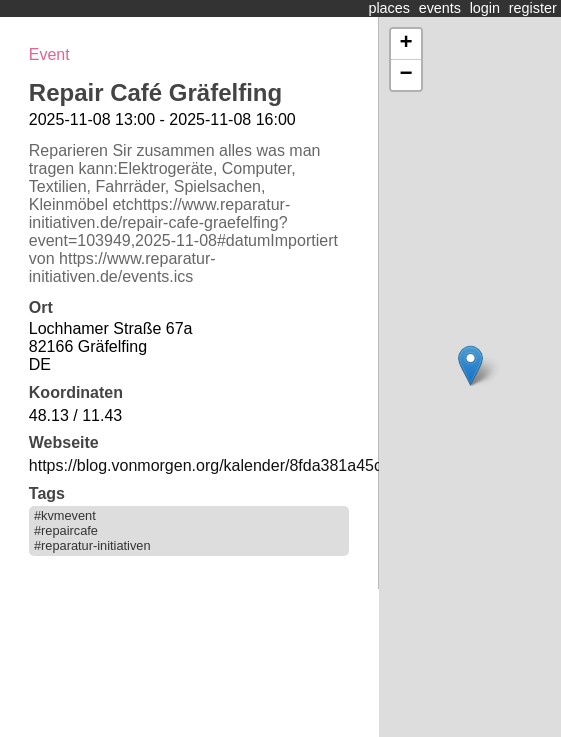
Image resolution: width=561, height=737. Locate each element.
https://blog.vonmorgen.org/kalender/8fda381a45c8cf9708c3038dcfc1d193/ (295, 465)
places (389, 8)
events (440, 8)
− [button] (405, 75)
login (485, 8)
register (533, 8)
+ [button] (405, 44)
